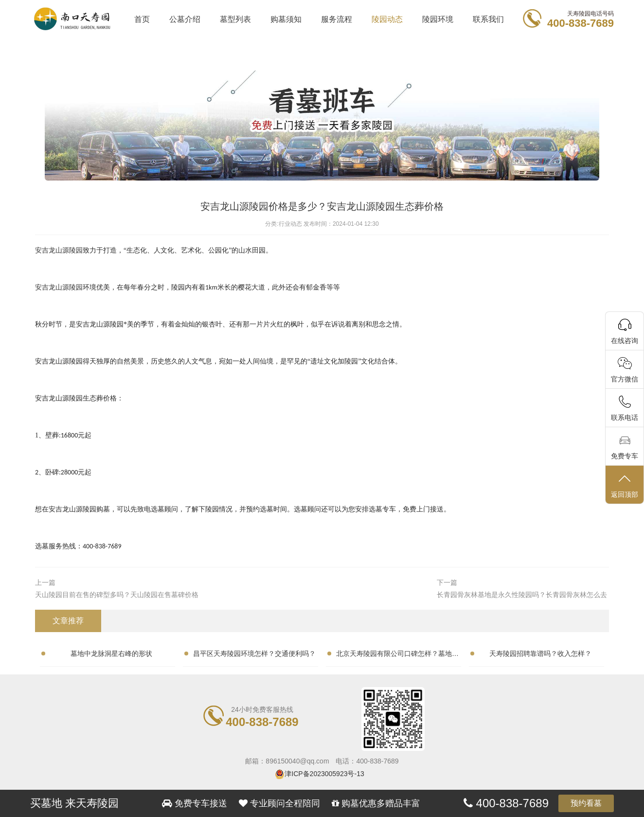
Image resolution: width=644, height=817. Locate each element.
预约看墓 (586, 803)
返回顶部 (625, 485)
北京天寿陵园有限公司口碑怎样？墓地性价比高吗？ (397, 655)
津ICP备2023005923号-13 (324, 774)
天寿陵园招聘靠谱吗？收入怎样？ (540, 654)
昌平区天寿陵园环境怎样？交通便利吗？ (254, 654)
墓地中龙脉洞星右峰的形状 (111, 654)
